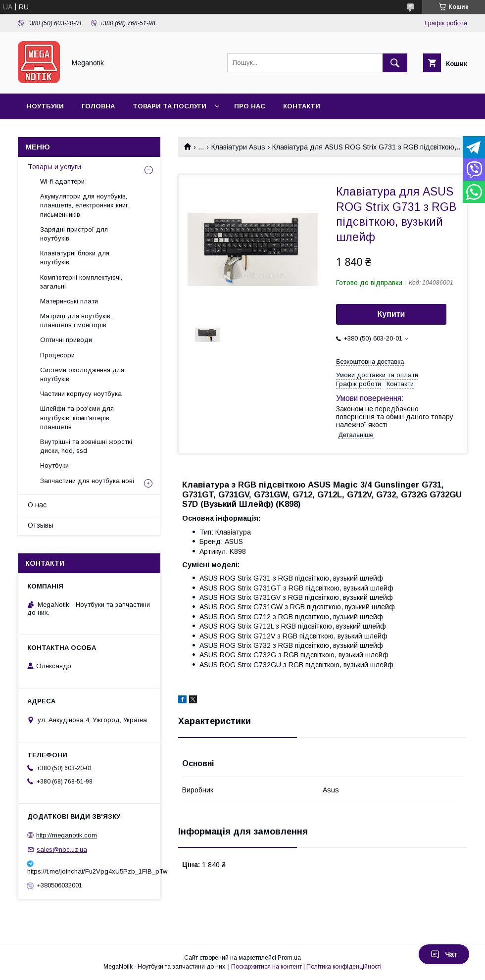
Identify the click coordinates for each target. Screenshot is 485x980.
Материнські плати (69, 301)
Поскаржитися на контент (267, 967)
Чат (444, 954)
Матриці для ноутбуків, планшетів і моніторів (76, 320)
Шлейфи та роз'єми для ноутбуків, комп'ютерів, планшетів (77, 417)
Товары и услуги (54, 167)
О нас (37, 505)
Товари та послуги (170, 106)
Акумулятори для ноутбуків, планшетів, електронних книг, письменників (85, 205)
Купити (391, 314)
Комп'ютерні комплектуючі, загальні (81, 282)
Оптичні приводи (66, 340)
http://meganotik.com (67, 835)
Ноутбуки (45, 106)
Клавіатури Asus (238, 147)
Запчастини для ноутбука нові (87, 481)
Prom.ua (289, 958)
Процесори (57, 355)
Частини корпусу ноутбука (81, 394)
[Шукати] (395, 63)
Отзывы (41, 525)
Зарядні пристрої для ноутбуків (74, 234)
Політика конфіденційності (344, 967)
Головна (98, 106)
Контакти (302, 106)
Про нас (250, 106)
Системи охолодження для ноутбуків (82, 374)
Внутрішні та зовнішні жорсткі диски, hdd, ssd (86, 446)
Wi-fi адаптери (62, 181)
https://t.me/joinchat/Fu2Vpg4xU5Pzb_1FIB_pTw (89, 871)
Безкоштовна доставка (370, 362)
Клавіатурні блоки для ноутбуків (75, 258)
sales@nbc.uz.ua (62, 850)
